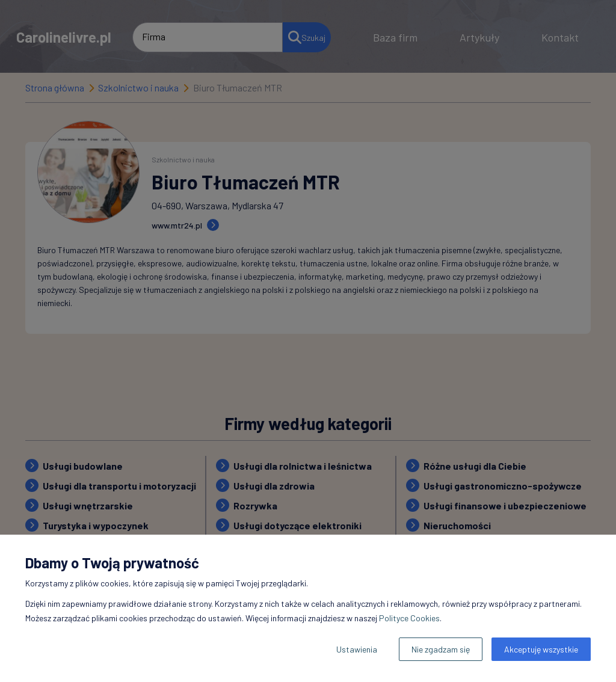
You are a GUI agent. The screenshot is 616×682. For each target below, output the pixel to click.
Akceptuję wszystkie (541, 649)
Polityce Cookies (409, 618)
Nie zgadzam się (441, 649)
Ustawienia (357, 649)
